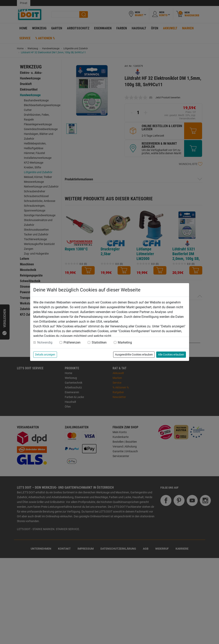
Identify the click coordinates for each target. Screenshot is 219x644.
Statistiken (99, 342)
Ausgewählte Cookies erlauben (134, 355)
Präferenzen (72, 342)
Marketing (125, 342)
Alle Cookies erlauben (171, 355)
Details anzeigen (45, 355)
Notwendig (45, 342)
